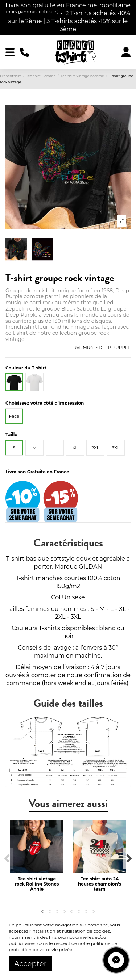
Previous (7, 859)
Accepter (30, 964)
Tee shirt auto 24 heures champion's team (100, 884)
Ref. (78, 347)
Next (129, 859)
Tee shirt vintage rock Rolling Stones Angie (37, 884)
